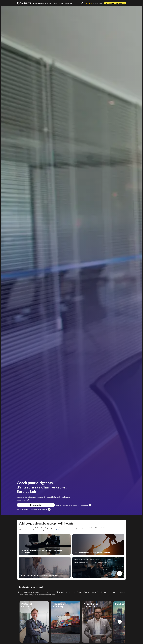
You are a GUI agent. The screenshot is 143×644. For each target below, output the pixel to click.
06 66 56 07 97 (42, 509)
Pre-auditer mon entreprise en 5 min (115, 3)
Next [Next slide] (120, 622)
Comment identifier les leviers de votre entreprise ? (72, 505)
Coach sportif (59, 3)
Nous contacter (36, 505)
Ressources (68, 3)
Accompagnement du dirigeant (43, 3)
